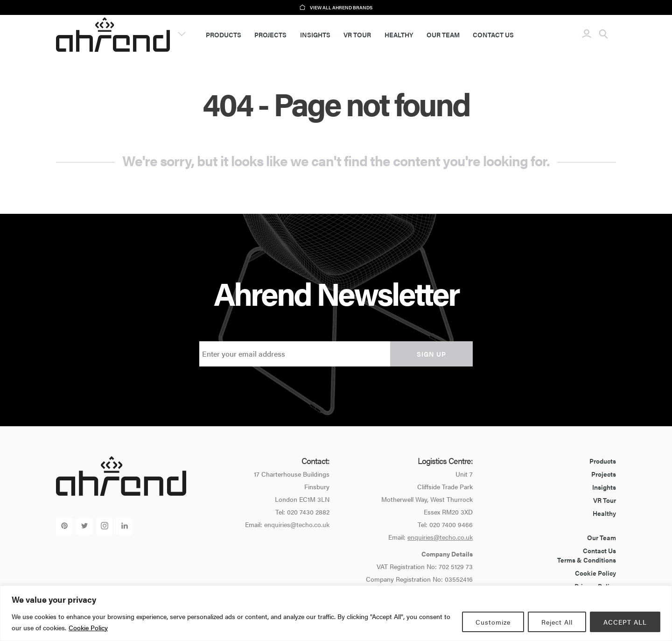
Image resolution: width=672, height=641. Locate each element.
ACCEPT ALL (625, 622)
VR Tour (357, 35)
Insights (315, 35)
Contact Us (493, 35)
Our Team (443, 35)
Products (224, 35)
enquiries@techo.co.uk (297, 524)
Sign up (431, 354)
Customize (493, 622)
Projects (270, 35)
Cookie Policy (88, 627)
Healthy (399, 35)
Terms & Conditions (587, 560)
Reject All (557, 622)
